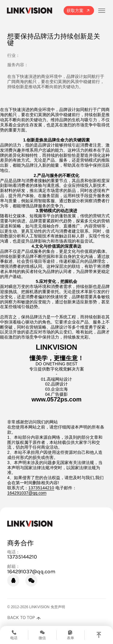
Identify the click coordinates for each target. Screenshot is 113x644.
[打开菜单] (102, 11)
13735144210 (41, 488)
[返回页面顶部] (24, 618)
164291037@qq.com (27, 493)
